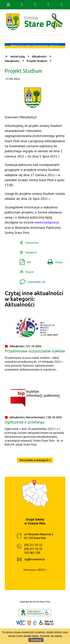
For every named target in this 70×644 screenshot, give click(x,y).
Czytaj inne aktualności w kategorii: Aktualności (34, 299)
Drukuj (54, 261)
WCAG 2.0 (46, 623)
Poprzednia (28, 241)
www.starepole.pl (47, 222)
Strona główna (9, 5)
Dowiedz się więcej (51, 636)
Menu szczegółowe (62, 5)
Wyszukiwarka (22, 5)
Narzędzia (35, 5)
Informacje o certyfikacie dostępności (35, 613)
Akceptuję (36, 640)
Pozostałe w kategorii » (35, 460)
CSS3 (35, 623)
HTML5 (29, 623)
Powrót (25, 271)
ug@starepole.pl (34, 559)
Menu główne (48, 5)
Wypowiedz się (31, 280)
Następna (27, 251)
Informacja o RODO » (35, 570)
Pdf (24, 261)
